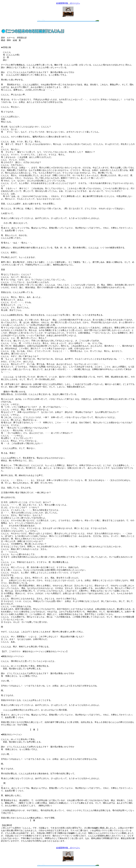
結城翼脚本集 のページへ (68, 3)
